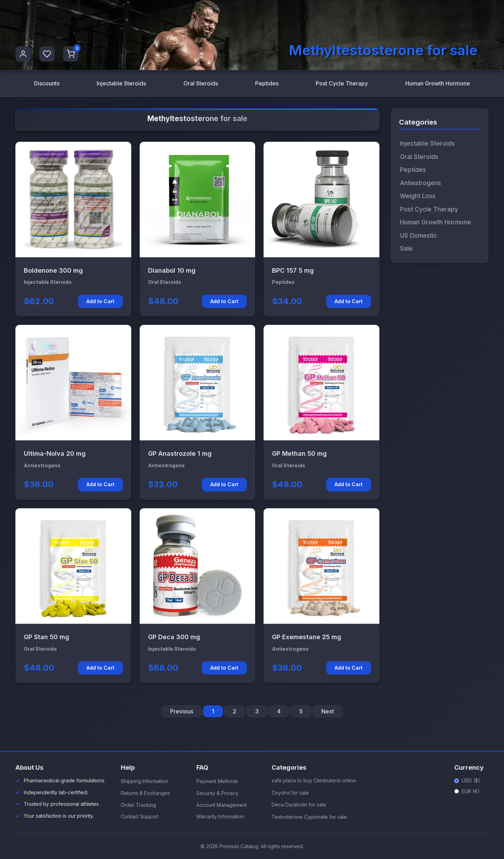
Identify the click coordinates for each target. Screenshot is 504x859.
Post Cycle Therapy (342, 83)
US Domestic (418, 236)
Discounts (47, 83)
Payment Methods (217, 781)
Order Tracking (138, 805)
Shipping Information (144, 781)
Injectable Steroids (121, 83)
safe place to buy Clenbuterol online (314, 780)
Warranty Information (220, 816)
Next (328, 711)
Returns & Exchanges (145, 793)
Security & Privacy (217, 793)
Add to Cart (100, 301)
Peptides (267, 83)
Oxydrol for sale (290, 793)
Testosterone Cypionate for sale (309, 817)
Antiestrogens (421, 183)
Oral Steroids (201, 83)
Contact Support (140, 816)
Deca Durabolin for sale (299, 805)
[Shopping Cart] (71, 54)
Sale (406, 249)
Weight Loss (418, 196)
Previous (182, 711)
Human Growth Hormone (438, 83)
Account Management (222, 805)
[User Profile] (23, 54)
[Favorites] (47, 54)
